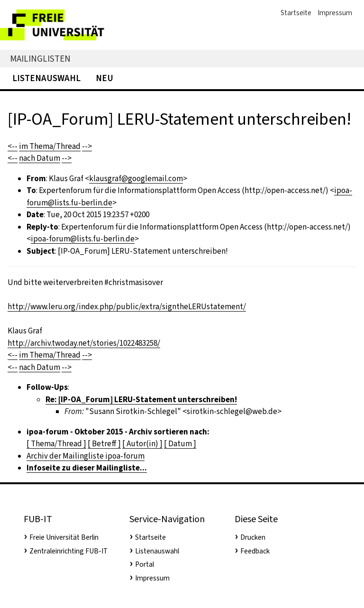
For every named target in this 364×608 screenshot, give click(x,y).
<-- (13, 146)
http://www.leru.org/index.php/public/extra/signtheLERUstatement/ (127, 307)
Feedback (255, 551)
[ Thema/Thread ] (56, 444)
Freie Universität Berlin (64, 537)
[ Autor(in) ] (142, 444)
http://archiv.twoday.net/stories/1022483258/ (84, 343)
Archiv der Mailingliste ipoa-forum (86, 456)
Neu (105, 78)
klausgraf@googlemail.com (136, 179)
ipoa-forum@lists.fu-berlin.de (83, 239)
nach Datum (40, 158)
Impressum (335, 13)
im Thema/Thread (50, 146)
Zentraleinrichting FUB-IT (68, 551)
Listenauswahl (46, 78)
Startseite (296, 13)
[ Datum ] (180, 444)
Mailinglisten (40, 59)
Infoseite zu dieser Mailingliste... (87, 468)
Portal (145, 564)
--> (87, 146)
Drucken (253, 537)
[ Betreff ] (104, 444)
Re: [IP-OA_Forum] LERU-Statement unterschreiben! (141, 400)
